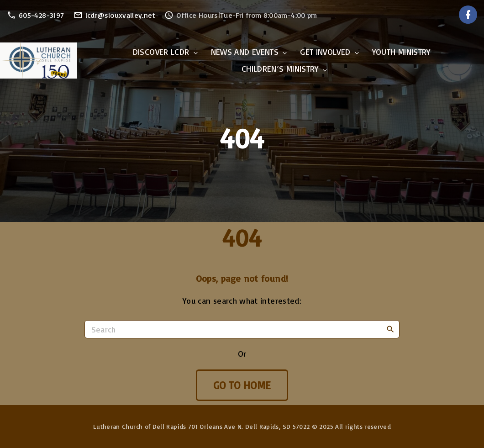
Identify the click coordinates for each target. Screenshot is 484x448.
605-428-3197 (41, 15)
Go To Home (242, 385)
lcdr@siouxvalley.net (120, 15)
